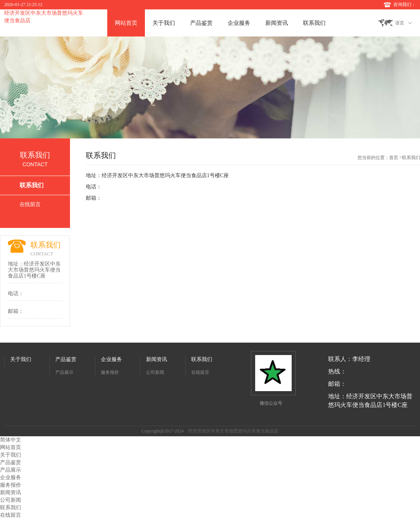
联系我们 (314, 23)
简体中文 (11, 440)
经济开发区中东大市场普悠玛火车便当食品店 (233, 431)
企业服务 (239, 23)
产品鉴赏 (201, 23)
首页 (394, 158)
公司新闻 (155, 372)
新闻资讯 (277, 23)
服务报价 (110, 372)
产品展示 (64, 372)
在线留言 (30, 204)
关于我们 (164, 23)
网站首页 (126, 23)
